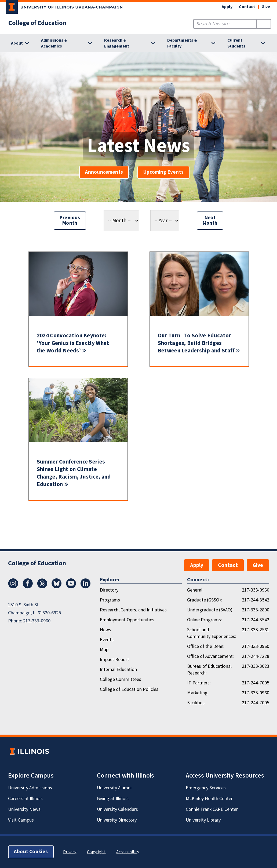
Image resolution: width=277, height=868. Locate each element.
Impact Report (114, 660)
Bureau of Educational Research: (209, 670)
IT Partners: (199, 683)
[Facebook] (28, 587)
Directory (109, 590)
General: (195, 590)
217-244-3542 (256, 600)
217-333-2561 (256, 630)
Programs (110, 600)
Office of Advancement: (210, 656)
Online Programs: (205, 620)
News (105, 630)
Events (107, 640)
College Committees (121, 679)
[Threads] (42, 587)
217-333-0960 (37, 621)
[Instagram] (13, 587)
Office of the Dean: (206, 646)
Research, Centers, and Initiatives (133, 610)
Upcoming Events (163, 172)
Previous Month (70, 220)
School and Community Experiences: (212, 633)
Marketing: (198, 693)
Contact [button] (247, 7)
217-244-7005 (256, 683)
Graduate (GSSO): (205, 600)
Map (104, 650)
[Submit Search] (264, 24)
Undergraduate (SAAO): (210, 610)
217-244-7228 (256, 656)
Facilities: (196, 703)
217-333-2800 (256, 610)
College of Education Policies (129, 689)
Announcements (104, 172)
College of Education (37, 23)
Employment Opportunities (127, 620)
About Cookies (31, 852)
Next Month (210, 220)
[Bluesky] (57, 587)
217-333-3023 (256, 666)
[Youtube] (71, 587)
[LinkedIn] (86, 587)
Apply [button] (227, 7)
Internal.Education (118, 670)
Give (266, 7)
